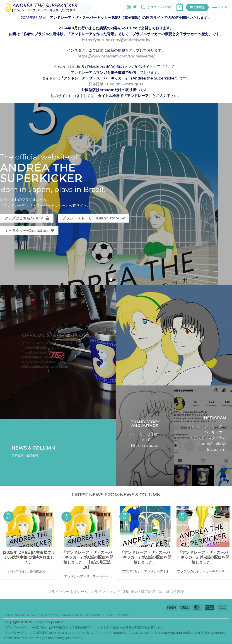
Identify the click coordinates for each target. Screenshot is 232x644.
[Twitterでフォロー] (135, 7)
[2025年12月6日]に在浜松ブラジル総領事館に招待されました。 (29, 557)
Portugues (134, 84)
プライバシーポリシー (66, 592)
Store (20, 615)
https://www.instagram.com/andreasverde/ (116, 56)
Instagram (95, 615)
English (114, 84)
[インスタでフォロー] (129, 7)
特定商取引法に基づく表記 (162, 592)
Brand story (73, 615)
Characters (49, 615)
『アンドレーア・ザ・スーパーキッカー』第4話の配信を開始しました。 (203, 557)
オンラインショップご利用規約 (112, 592)
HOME (8, 615)
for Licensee (118, 615)
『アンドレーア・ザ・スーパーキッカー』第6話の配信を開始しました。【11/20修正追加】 (87, 560)
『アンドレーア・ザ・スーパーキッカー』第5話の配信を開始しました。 (145, 557)
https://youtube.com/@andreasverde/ (116, 40)
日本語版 (96, 84)
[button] (143, 7)
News (32, 615)
